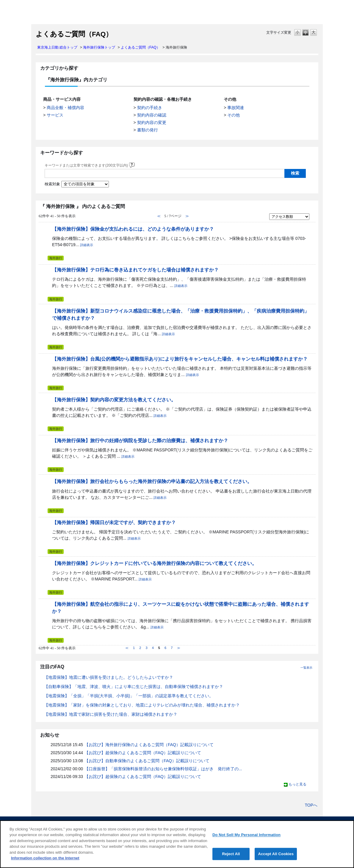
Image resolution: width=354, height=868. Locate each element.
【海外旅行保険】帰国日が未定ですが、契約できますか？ (114, 522)
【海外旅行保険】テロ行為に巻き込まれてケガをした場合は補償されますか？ (135, 270)
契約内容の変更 (152, 122)
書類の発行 (148, 130)
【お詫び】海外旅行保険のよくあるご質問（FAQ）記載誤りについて (149, 745)
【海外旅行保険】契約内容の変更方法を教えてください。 (114, 400)
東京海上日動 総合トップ (57, 47)
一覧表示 (306, 668)
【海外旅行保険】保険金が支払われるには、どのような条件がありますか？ (133, 229)
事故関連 (236, 108)
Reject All (231, 854)
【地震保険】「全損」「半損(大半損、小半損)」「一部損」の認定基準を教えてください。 (129, 696)
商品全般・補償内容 (65, 108)
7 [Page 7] (172, 648)
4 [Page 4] (153, 648)
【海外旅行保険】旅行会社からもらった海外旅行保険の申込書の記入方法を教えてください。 (152, 481)
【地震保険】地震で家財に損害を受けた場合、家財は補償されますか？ (111, 714)
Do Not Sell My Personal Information (246, 835)
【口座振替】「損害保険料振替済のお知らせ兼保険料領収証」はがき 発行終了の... (163, 769)
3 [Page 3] (146, 648)
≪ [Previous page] (127, 648)
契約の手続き (150, 108)
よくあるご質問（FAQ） (140, 47)
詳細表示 (87, 245)
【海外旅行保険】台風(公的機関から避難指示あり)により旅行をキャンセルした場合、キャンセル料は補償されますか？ (180, 359)
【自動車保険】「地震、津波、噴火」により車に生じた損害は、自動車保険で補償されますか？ (134, 687)
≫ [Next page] (179, 648)
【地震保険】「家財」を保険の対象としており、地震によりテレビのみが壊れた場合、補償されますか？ (142, 705)
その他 (234, 115)
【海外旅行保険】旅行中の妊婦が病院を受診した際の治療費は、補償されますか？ (140, 440)
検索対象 (52, 184)
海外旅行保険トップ (99, 47)
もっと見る (297, 784)
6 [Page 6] (165, 648)
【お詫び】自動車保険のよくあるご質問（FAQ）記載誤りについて (147, 761)
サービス (55, 115)
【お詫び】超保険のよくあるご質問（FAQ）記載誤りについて (143, 753)
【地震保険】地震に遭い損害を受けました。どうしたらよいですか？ (109, 677)
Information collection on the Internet (45, 858)
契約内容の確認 (152, 115)
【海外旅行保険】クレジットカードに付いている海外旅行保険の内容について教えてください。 (154, 563)
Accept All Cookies (276, 854)
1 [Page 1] (134, 648)
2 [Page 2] (140, 648)
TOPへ (311, 805)
